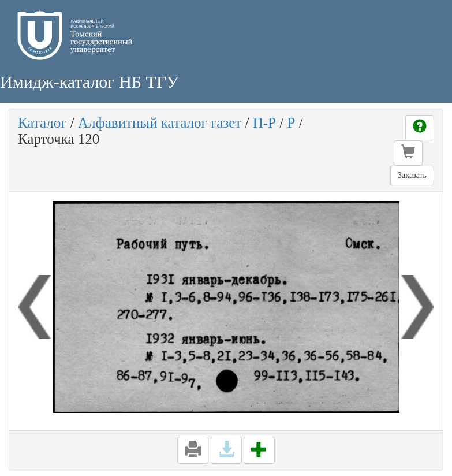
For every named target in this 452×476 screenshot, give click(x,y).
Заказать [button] (412, 175)
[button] (408, 153)
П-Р (264, 123)
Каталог (42, 123)
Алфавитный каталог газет (160, 123)
